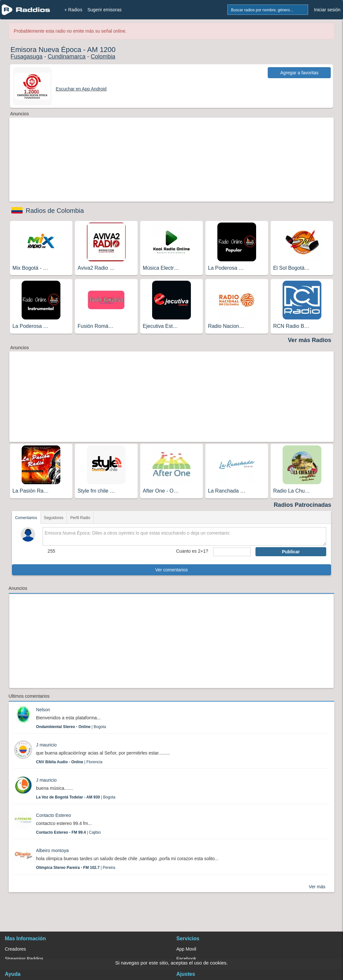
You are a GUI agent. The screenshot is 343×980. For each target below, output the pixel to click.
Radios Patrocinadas (302, 505)
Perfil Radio (80, 518)
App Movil (186, 949)
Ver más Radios (309, 340)
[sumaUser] (232, 552)
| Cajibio (69, 832)
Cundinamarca (67, 57)
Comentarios (26, 518)
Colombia (103, 57)
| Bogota (71, 727)
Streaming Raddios (24, 959)
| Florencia (69, 762)
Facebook (186, 959)
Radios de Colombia (55, 211)
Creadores (15, 949)
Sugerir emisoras (105, 10)
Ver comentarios (171, 570)
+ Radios (73, 10)
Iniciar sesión (327, 10)
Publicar (291, 552)
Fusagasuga (27, 57)
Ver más (317, 887)
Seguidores (54, 518)
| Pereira (76, 868)
